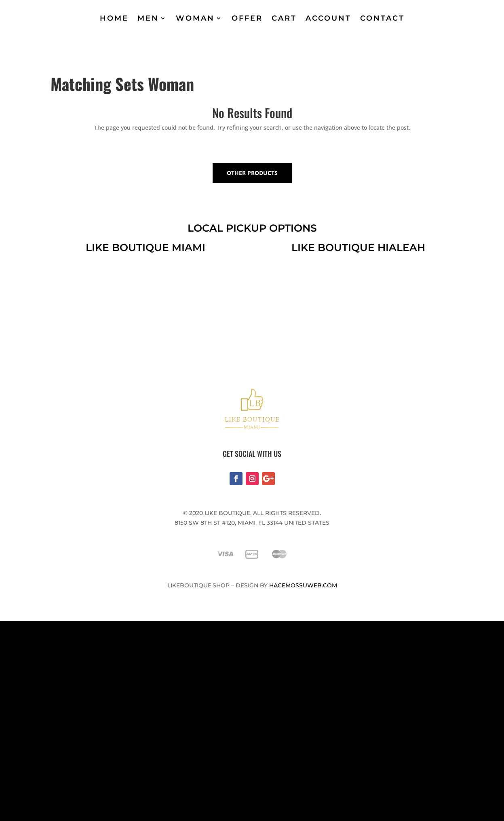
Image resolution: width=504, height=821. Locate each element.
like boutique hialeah (358, 247)
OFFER (247, 18)
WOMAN (195, 18)
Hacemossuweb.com (303, 585)
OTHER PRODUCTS (252, 173)
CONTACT (382, 18)
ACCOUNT (328, 18)
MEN (148, 18)
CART (284, 18)
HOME (114, 18)
